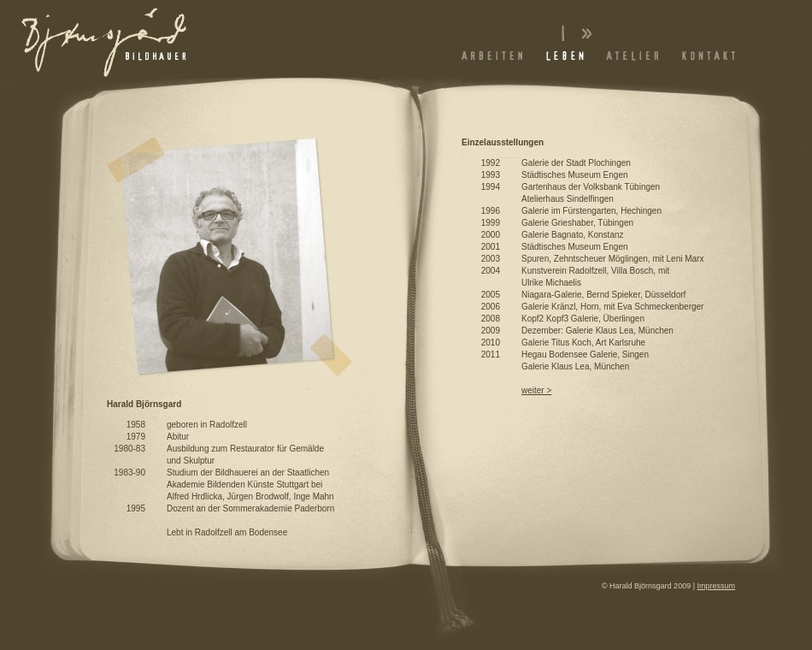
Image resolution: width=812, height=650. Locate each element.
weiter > (536, 390)
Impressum (716, 586)
